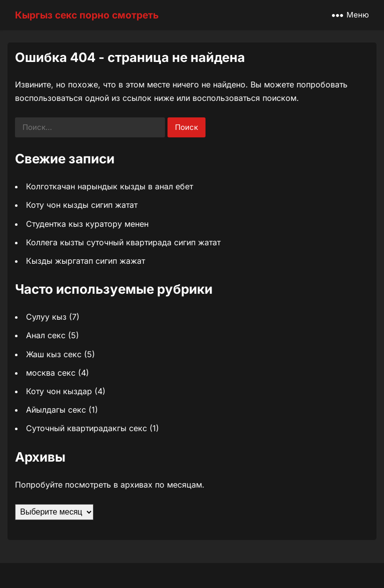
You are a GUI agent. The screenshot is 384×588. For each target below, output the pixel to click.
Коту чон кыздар (59, 391)
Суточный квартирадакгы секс (86, 428)
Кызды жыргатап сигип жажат (85, 261)
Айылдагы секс (56, 410)
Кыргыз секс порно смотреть (87, 15)
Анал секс (46, 335)
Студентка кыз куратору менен (87, 224)
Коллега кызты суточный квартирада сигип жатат (123, 242)
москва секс (51, 373)
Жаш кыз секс (54, 354)
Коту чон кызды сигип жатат (82, 205)
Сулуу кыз (46, 317)
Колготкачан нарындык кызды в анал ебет (109, 186)
